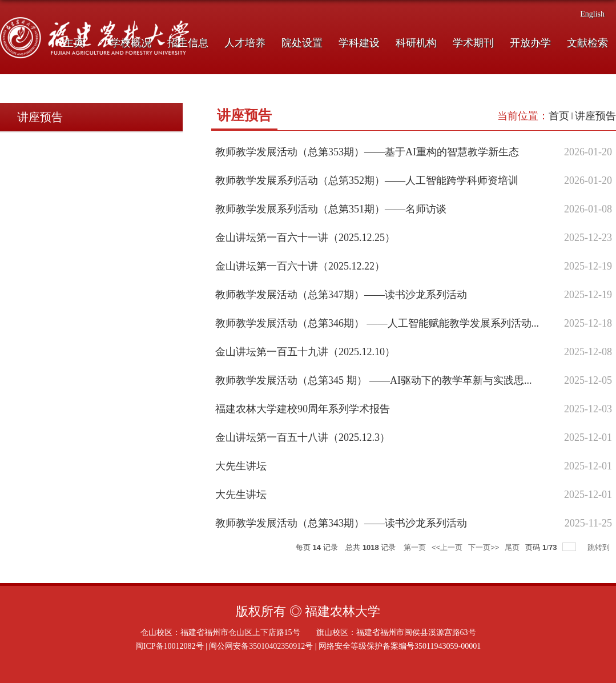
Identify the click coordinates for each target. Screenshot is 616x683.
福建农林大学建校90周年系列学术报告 (303, 409)
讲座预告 (595, 116)
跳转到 (600, 547)
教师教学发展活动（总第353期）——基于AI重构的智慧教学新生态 (367, 152)
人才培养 (245, 43)
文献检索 (587, 43)
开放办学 (530, 43)
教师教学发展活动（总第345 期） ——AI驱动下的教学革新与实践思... (374, 380)
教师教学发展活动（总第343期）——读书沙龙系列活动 (341, 523)
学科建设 (359, 43)
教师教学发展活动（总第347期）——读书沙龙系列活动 (341, 295)
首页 (559, 116)
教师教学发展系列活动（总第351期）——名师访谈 (331, 209)
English (592, 14)
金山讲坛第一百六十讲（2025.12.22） (300, 266)
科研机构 (416, 43)
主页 (74, 43)
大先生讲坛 (241, 466)
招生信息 (188, 43)
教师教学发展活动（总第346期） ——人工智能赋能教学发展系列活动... (377, 323)
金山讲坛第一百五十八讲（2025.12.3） (303, 437)
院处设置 (302, 43)
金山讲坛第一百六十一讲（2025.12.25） (305, 238)
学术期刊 (473, 43)
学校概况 (131, 43)
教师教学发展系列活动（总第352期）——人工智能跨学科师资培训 (367, 180)
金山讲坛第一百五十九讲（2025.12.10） (305, 352)
